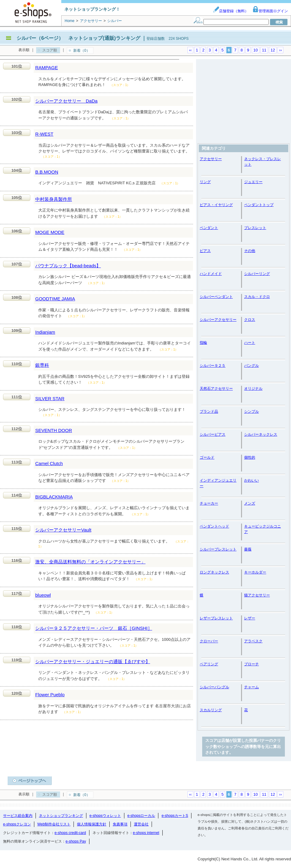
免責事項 (120, 824)
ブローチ (251, 664)
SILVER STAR (50, 398)
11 (264, 50)
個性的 (250, 457)
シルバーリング (257, 274)
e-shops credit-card (70, 833)
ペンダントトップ (259, 205)
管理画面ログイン (270, 11)
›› (280, 50)
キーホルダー (255, 572)
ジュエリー (253, 182)
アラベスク (253, 641)
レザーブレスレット (216, 618)
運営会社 (141, 824)
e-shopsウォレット (105, 816)
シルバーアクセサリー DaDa (66, 101)
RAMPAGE (47, 68)
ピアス (205, 251)
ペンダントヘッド (214, 526)
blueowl (43, 595)
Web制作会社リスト (54, 824)
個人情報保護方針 (92, 824)
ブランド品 (209, 411)
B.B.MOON (47, 172)
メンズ (250, 503)
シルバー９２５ (213, 366)
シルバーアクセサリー (218, 320)
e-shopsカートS (175, 816)
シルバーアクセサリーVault (63, 530)
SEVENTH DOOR (54, 430)
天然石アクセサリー (216, 389)
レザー (250, 618)
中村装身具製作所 (54, 199)
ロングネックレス (214, 572)
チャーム (251, 687)
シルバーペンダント (216, 297)
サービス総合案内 (18, 816)
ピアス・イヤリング (216, 205)
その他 (250, 251)
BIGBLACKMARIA (54, 497)
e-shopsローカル (141, 816)
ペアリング (209, 664)
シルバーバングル (214, 687)
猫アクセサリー (257, 595)
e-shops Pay (76, 841)
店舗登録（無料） (231, 11)
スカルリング (211, 710)
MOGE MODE (50, 232)
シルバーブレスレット (218, 549)
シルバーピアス (213, 434)
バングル (251, 366)
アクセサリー (211, 159)
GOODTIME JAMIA (55, 299)
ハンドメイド (211, 274)
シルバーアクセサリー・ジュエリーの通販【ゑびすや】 (93, 661)
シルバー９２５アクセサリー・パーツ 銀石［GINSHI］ (94, 628)
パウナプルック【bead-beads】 (68, 266)
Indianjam (45, 332)
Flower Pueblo (50, 695)
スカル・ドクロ (257, 297)
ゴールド (207, 457)
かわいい (251, 480)
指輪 (203, 343)
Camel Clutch (49, 463)
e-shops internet (146, 833)
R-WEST (44, 134)
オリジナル (253, 389)
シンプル (251, 411)
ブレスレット (255, 228)
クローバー (209, 641)
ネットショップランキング (61, 816)
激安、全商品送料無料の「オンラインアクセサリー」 (90, 562)
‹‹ (190, 50)
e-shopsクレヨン (17, 824)
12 (273, 50)
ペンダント (209, 228)
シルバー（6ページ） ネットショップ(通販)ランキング (78, 38)
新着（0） (82, 51)
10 (255, 50)
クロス (250, 320)
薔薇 (248, 549)
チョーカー (209, 503)
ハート (250, 343)
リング (205, 182)
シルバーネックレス (261, 434)
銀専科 (42, 365)
